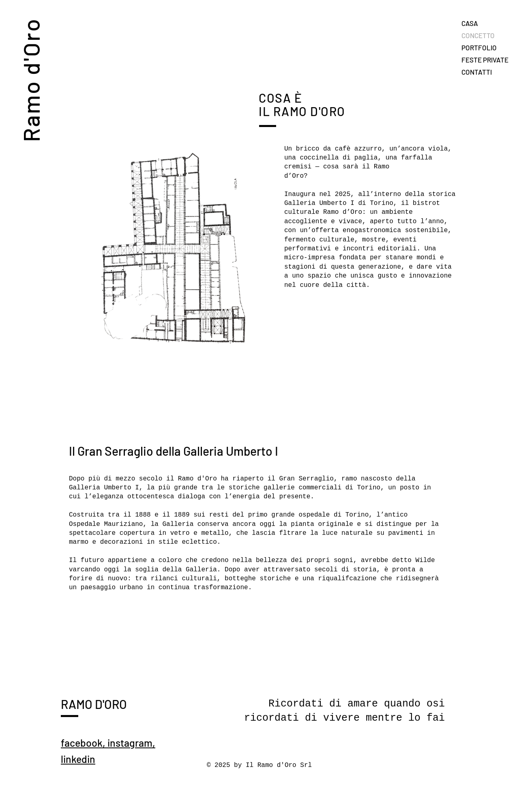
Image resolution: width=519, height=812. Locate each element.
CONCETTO (478, 35)
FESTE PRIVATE (485, 60)
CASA (470, 23)
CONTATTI (477, 72)
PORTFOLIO (479, 47)
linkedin (78, 759)
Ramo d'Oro (31, 80)
